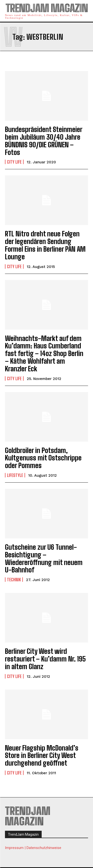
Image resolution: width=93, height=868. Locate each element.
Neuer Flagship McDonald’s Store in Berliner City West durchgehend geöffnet (42, 755)
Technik (14, 580)
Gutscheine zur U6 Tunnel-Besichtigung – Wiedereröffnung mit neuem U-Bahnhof (44, 558)
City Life (14, 162)
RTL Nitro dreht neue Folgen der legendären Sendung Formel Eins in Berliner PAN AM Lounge (45, 245)
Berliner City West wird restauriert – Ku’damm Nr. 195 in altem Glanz (45, 659)
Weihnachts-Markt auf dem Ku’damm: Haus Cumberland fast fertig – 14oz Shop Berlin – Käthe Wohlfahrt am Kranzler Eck (44, 353)
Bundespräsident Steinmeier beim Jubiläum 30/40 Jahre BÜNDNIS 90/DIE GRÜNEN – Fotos (44, 141)
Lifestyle (15, 475)
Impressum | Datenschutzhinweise (33, 848)
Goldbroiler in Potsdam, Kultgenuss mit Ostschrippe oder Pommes (43, 458)
